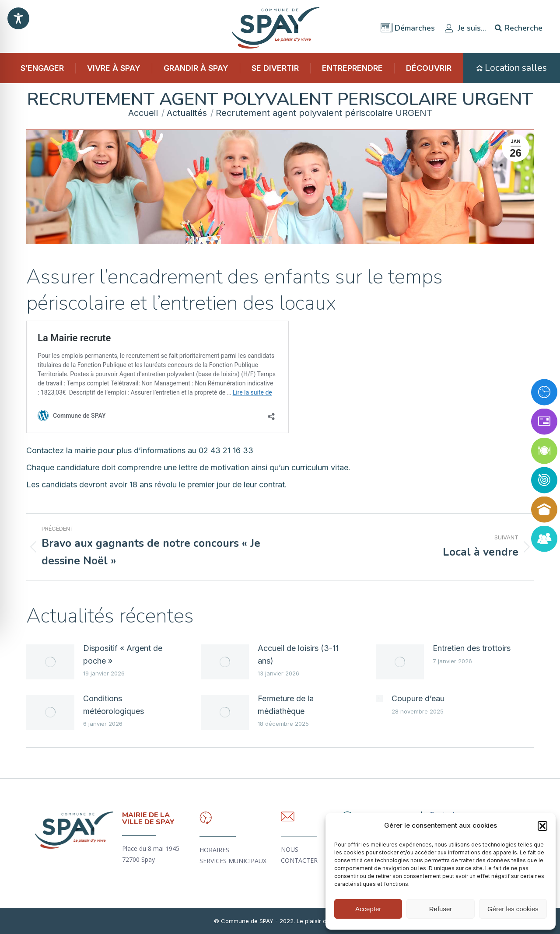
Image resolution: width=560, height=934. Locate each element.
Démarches (408, 25)
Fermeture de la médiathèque (286, 705)
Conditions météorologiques (114, 705)
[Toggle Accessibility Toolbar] (18, 18)
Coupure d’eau (418, 698)
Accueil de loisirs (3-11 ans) (298, 654)
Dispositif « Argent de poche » (123, 654)
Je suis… (465, 25)
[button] (542, 826)
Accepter (368, 909)
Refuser (441, 909)
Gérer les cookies (513, 909)
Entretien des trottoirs (472, 648)
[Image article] (50, 662)
